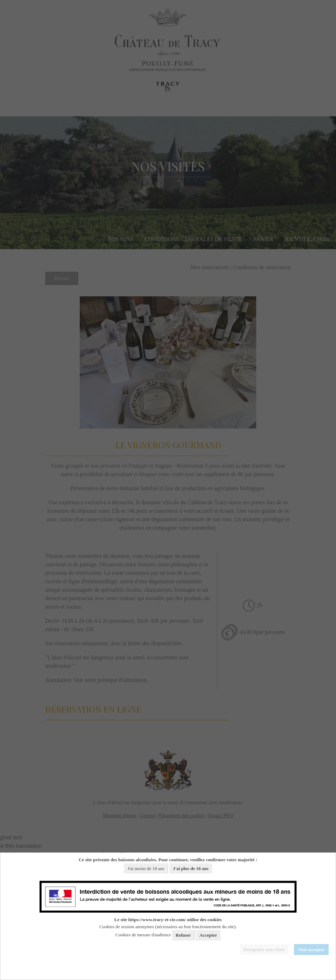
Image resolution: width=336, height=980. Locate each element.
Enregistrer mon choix (264, 950)
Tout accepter (311, 950)
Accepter (208, 935)
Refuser (183, 935)
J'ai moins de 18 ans (146, 868)
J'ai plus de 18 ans (191, 868)
